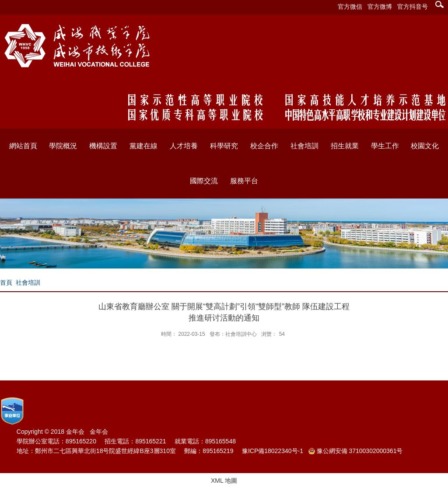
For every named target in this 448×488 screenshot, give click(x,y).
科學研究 (224, 146)
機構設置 (103, 146)
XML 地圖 (224, 481)
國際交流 (204, 181)
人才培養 (184, 146)
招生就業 (345, 146)
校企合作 (264, 146)
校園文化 (425, 146)
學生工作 (385, 146)
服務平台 (244, 181)
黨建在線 (143, 146)
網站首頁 (23, 146)
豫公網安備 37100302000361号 (356, 451)
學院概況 (63, 146)
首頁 (6, 282)
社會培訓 (304, 146)
